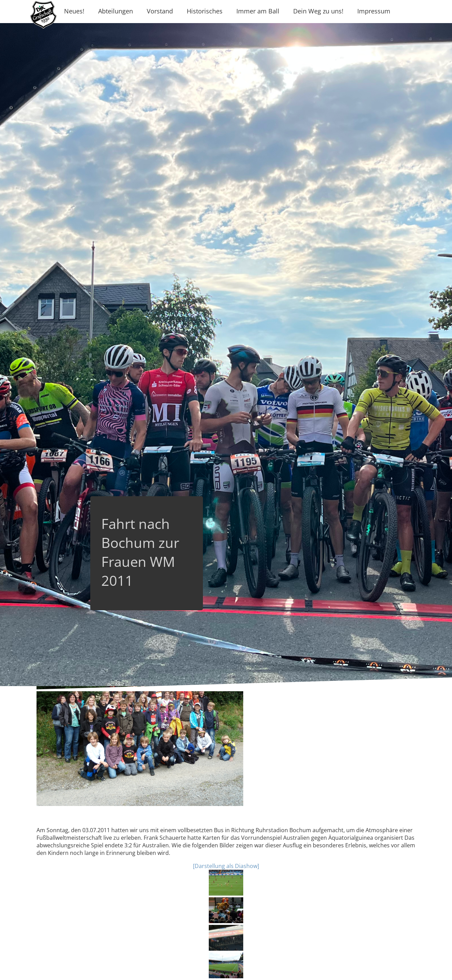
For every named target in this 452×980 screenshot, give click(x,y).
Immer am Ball (258, 11)
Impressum (374, 11)
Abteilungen (116, 11)
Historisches (205, 11)
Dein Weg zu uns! (318, 11)
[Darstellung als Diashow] (226, 866)
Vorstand (160, 11)
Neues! (74, 11)
